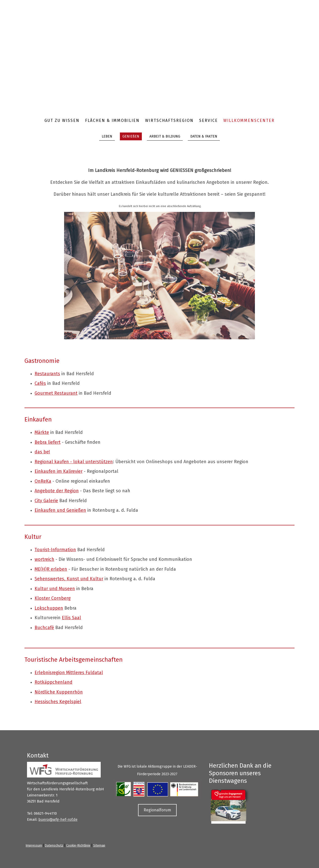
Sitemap (99, 845)
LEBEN (107, 136)
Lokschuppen (49, 608)
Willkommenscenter (249, 120)
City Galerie (46, 501)
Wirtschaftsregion (169, 120)
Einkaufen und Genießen (60, 510)
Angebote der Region (57, 491)
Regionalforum (157, 810)
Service (208, 120)
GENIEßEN (131, 136)
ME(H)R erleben (51, 569)
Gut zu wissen (62, 120)
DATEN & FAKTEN (204, 136)
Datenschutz (54, 845)
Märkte (42, 432)
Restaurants (47, 374)
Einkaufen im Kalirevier (59, 471)
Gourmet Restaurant (56, 393)
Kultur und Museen (55, 589)
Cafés (40, 383)
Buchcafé (44, 628)
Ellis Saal (71, 618)
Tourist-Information (55, 550)
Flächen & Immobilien (112, 120)
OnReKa (43, 481)
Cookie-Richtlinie (78, 845)
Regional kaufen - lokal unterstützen (74, 462)
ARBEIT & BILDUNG (165, 136)
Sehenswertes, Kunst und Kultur (69, 579)
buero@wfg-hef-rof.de (58, 819)
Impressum (34, 845)
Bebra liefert (48, 442)
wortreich (44, 559)
